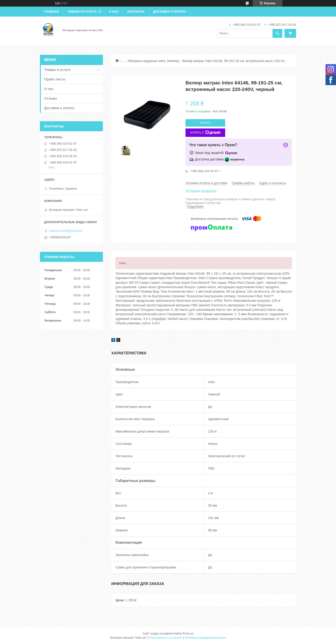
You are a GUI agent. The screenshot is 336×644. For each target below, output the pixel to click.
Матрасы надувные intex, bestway (154, 61)
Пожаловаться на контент (166, 638)
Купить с (205, 133)
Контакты (136, 12)
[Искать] (277, 33)
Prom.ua (188, 634)
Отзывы (51, 98)
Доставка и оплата (169, 12)
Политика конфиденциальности (205, 638)
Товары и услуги (82, 12)
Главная (51, 12)
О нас (114, 12)
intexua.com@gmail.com (66, 231)
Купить (205, 123)
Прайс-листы (55, 79)
